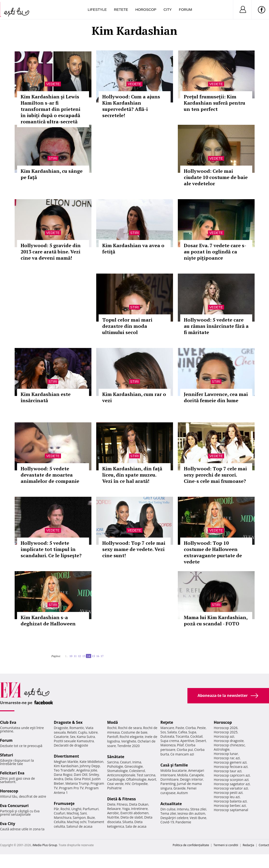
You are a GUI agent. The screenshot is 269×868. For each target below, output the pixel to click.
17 (102, 656)
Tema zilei (168, 813)
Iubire (93, 732)
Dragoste (61, 728)
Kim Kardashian (66, 766)
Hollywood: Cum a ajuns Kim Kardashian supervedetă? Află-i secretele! (131, 106)
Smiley (94, 775)
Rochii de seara (130, 728)
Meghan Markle (66, 762)
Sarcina (113, 762)
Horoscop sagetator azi (232, 784)
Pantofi (113, 737)
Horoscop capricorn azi (232, 775)
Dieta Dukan (139, 804)
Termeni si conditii (226, 845)
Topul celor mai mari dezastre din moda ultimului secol (127, 326)
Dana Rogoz (63, 775)
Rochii (65, 809)
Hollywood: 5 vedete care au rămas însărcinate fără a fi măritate (216, 326)
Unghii (76, 809)
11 (75, 656)
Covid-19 (167, 822)
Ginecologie (134, 766)
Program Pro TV (71, 788)
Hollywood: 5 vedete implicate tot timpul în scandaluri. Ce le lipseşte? (51, 549)
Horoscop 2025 (226, 732)
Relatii (72, 732)
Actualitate (171, 804)
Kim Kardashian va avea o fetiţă (133, 248)
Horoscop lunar (226, 754)
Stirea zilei (198, 809)
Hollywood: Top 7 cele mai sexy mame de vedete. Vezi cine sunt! (134, 549)
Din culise (168, 809)
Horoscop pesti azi (228, 793)
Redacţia (248, 845)
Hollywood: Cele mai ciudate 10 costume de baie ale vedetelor (216, 177)
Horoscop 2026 (226, 728)
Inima (137, 762)
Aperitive (187, 741)
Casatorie (61, 737)
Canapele (196, 775)
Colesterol (137, 771)
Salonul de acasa (79, 826)
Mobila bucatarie (174, 770)
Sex (73, 737)
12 (79, 656)
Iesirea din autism (191, 813)
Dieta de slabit (132, 817)
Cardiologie (116, 779)
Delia (69, 779)
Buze (91, 817)
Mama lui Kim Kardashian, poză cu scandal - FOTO (216, 620)
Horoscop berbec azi (230, 805)
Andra (59, 779)
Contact (264, 845)
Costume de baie (134, 732)
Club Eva (8, 722)
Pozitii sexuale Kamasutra (74, 741)
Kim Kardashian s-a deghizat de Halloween (48, 620)
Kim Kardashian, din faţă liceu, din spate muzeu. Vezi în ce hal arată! (132, 475)
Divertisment (66, 756)
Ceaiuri (126, 762)
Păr (56, 809)
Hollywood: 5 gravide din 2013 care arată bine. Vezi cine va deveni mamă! (51, 252)
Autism (182, 793)
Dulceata (167, 736)
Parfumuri (91, 809)
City (167, 9)
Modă (112, 722)
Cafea (182, 732)
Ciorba (191, 728)
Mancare (167, 728)
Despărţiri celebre (174, 818)
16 (98, 656)
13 (84, 656)
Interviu (183, 809)
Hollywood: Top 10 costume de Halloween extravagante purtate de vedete (213, 552)
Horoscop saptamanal (231, 810)
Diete (111, 804)
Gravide (180, 788)
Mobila (182, 775)
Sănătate (116, 757)
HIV (128, 784)
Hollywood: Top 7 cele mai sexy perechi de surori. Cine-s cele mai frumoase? (215, 475)
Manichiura (63, 817)
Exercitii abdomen (134, 813)
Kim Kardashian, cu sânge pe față (52, 174)
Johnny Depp (90, 766)
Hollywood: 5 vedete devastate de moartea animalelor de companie (50, 475)
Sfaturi (6, 755)
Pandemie (183, 822)
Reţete (167, 722)
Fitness (122, 804)
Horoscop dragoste (229, 741)
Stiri (53, 158)
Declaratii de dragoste (71, 745)
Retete (121, 9)
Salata (172, 732)
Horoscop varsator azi (231, 788)
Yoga (126, 809)
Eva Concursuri (14, 806)
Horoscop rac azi (227, 758)
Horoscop (146, 9)
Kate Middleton (91, 762)
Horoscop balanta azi (230, 801)
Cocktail (196, 736)
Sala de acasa (136, 826)
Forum (186, 9)
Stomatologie (117, 771)
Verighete (129, 741)
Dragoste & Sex (68, 722)
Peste (201, 728)
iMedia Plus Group (45, 845)
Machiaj (73, 813)
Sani (84, 813)
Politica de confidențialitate (191, 845)
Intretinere (139, 809)
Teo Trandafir (64, 770)
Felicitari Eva (12, 773)
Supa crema (170, 741)
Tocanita (182, 736)
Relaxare (114, 809)
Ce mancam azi (182, 754)
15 (93, 656)
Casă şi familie (174, 765)
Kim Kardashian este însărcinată (46, 397)
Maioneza (168, 745)
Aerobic (113, 813)
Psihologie (115, 766)
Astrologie (222, 749)
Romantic (77, 728)
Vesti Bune (198, 818)
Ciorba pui (185, 750)
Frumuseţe (64, 803)
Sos (163, 732)
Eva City (8, 824)
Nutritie (113, 817)
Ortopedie (140, 784)
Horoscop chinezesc (229, 745)
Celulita (60, 822)
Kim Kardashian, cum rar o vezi (134, 397)
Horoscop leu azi (227, 797)
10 (71, 656)
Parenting (168, 784)
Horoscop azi (224, 736)
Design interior (191, 779)
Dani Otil (81, 775)
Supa (192, 732)
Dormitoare (170, 779)
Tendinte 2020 (129, 746)
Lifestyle (97, 9)
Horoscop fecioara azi (231, 767)
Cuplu (83, 732)
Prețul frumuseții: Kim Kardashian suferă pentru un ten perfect (215, 103)
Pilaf (180, 745)
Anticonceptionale (121, 775)
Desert (201, 741)
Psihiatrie (114, 788)
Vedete (53, 84)
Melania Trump (77, 783)
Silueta (128, 822)
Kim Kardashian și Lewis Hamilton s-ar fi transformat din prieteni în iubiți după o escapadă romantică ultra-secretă (51, 109)
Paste (180, 728)
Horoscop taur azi (228, 771)
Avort (152, 779)
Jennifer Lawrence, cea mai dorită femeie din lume (216, 397)
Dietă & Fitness (121, 799)
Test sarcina (146, 775)
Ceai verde (115, 784)
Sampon (79, 817)
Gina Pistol (82, 779)
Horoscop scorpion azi (231, 780)
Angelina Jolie (87, 770)
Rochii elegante (132, 737)
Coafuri (60, 813)
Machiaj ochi (77, 822)
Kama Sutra (86, 737)
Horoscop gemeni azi (230, 762)
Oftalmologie (136, 779)
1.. (66, 656)
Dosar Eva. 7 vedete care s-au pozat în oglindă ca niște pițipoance (215, 252)
